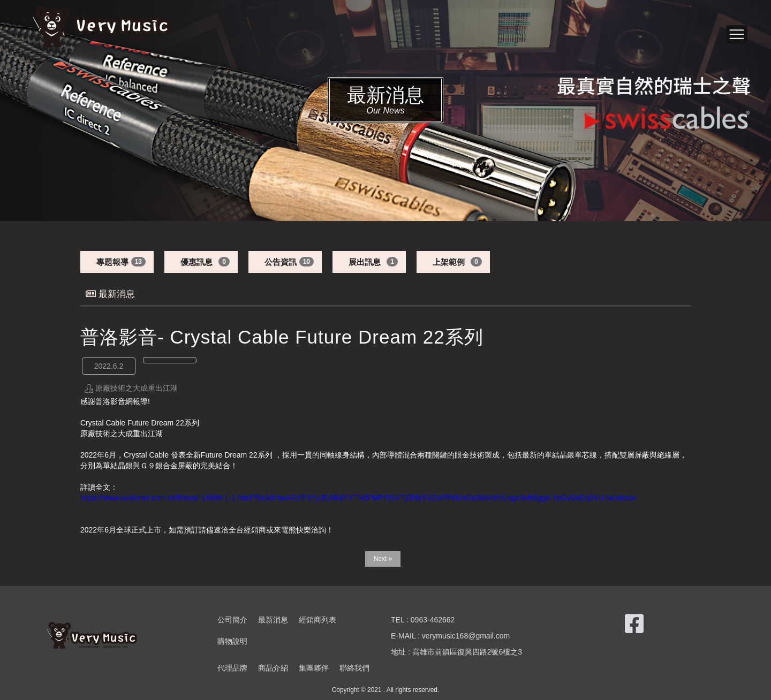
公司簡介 (232, 620)
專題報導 (112, 262)
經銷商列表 (318, 620)
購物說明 (232, 641)
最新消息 (273, 620)
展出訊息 (365, 262)
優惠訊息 (196, 262)
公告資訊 (281, 262)
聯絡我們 (354, 668)
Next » (383, 559)
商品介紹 (273, 668)
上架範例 (449, 262)
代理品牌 (232, 668)
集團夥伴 (314, 668)
